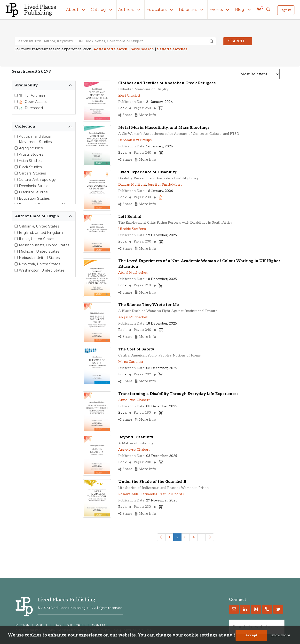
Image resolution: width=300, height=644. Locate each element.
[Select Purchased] (16, 108)
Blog (244, 10)
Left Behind (130, 217)
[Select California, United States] (16, 226)
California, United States (39, 226)
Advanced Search (110, 49)
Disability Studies (33, 192)
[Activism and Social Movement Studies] (16, 136)
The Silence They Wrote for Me (149, 305)
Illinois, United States (36, 239)
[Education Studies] (16, 198)
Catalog (103, 10)
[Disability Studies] (16, 192)
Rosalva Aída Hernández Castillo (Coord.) (151, 494)
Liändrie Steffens (132, 229)
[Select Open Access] (16, 102)
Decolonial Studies (35, 186)
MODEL (42, 625)
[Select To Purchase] (16, 95)
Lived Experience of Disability (147, 172)
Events (220, 10)
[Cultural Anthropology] (16, 179)
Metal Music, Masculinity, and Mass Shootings (164, 128)
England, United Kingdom (41, 233)
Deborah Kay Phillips (135, 140)
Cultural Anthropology (37, 180)
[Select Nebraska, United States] (16, 258)
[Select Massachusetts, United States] (16, 245)
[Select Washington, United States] (16, 270)
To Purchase (35, 95)
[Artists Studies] (16, 154)
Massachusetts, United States (44, 245)
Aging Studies (31, 148)
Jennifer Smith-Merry (165, 185)
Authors (130, 10)
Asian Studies (30, 161)
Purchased (33, 108)
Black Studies (30, 167)
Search (236, 41)
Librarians (192, 10)
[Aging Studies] (16, 148)
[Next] (210, 537)
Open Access (35, 102)
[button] (268, 10)
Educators (161, 10)
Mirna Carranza (131, 362)
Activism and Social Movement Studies (35, 139)
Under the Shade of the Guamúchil (152, 482)
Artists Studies (31, 154)
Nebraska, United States (39, 258)
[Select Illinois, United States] (16, 239)
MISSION (23, 625)
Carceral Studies (32, 173)
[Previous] (161, 537)
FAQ (57, 625)
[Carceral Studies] (16, 173)
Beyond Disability (136, 437)
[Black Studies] (16, 167)
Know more (280, 638)
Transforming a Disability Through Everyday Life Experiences (178, 394)
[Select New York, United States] (16, 264)
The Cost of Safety (136, 349)
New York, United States (39, 264)
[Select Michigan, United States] (16, 251)
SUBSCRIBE (76, 625)
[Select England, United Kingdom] (16, 232)
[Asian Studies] (16, 161)
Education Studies (34, 198)
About (77, 10)
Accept (251, 638)
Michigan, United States (39, 251)
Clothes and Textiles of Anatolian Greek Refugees (167, 83)
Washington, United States (42, 270)
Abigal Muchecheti (133, 273)
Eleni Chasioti (129, 95)
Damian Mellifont (132, 185)
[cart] (260, 10)
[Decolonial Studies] (16, 186)
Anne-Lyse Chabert (134, 400)
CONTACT (100, 625)
